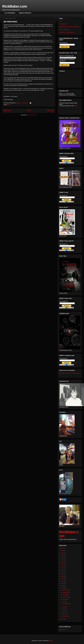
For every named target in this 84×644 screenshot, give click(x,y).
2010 (63, 581)
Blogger (51, 641)
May (64, 609)
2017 (63, 565)
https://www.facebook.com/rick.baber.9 (70, 373)
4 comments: (25, 103)
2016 (63, 567)
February (65, 616)
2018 (63, 562)
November (65, 592)
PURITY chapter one (65, 30)
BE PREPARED (10, 22)
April (64, 611)
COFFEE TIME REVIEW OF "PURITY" (70, 27)
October (65, 595)
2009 (63, 583)
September (66, 597)
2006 (63, 619)
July (64, 602)
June (64, 607)
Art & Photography (10, 13)
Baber (9, 105)
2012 (63, 576)
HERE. (76, 106)
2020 (63, 558)
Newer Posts (7, 111)
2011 (63, 579)
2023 (63, 553)
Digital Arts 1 (63, 629)
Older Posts (50, 111)
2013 (63, 574)
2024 (63, 551)
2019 (63, 560)
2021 (63, 555)
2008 (63, 586)
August (65, 599)
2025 (63, 548)
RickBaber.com (15, 6)
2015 (63, 569)
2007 (63, 588)
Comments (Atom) (32, 115)
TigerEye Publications (25, 13)
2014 (63, 572)
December (65, 590)
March (64, 614)
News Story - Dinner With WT (67, 32)
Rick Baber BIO (63, 24)
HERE (64, 94)
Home (29, 111)
